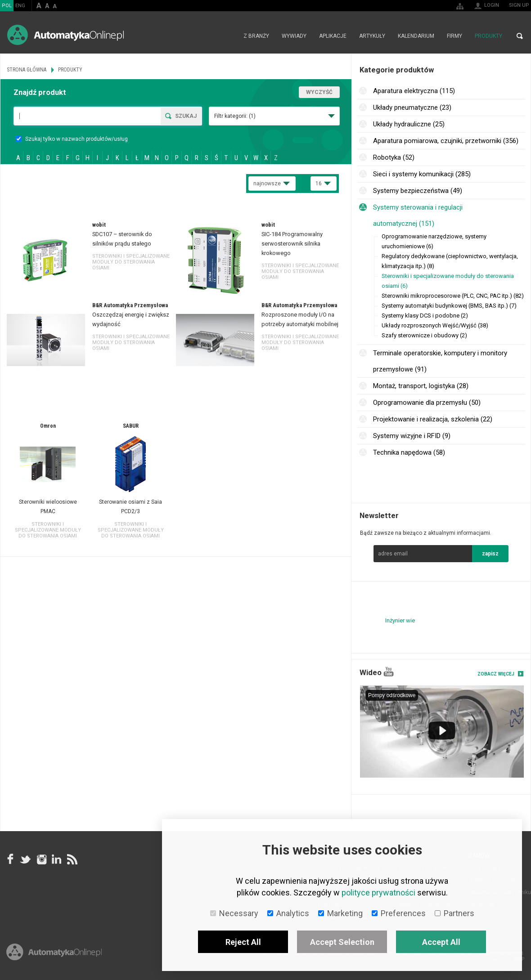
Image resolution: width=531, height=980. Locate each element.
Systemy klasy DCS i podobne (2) (425, 315)
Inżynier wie (400, 620)
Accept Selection (342, 942)
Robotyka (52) (394, 157)
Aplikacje (333, 36)
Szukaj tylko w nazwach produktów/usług (72, 139)
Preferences (399, 913)
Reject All (243, 942)
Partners (454, 913)
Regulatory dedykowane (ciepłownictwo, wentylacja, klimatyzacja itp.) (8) (450, 261)
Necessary (234, 913)
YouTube (389, 672)
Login (492, 5)
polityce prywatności (378, 893)
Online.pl (54, 952)
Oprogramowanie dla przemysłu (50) (427, 403)
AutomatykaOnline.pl (65, 35)
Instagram (41, 859)
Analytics (288, 913)
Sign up (519, 5)
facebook (10, 859)
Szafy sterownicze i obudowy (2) (424, 335)
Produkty (488, 36)
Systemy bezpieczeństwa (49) (418, 191)
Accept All (441, 942)
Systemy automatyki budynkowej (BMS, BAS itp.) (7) (449, 306)
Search (520, 36)
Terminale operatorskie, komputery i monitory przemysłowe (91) (440, 361)
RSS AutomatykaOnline (72, 859)
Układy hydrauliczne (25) (409, 124)
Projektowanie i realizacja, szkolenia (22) (433, 419)
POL (7, 6)
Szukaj (186, 116)
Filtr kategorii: (235, 116)
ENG (20, 6)
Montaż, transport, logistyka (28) (421, 386)
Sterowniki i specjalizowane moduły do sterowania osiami (131, 262)
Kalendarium (416, 36)
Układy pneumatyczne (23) (412, 107)
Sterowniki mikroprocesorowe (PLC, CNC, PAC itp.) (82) (453, 296)
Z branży (256, 36)
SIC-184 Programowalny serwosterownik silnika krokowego (292, 244)
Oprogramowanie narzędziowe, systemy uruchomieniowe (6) (434, 241)
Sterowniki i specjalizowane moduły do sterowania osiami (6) (448, 281)
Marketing (340, 913)
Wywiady (294, 36)
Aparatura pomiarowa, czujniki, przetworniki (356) (446, 141)
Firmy (454, 36)
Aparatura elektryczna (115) (414, 91)
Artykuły (372, 36)
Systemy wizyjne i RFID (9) (412, 436)
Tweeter (26, 859)
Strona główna (227, 36)
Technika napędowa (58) (409, 452)
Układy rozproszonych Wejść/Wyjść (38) (435, 325)
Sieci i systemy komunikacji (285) (422, 174)
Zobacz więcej (496, 674)
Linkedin (56, 859)
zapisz (490, 554)
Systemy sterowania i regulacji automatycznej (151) (418, 215)
